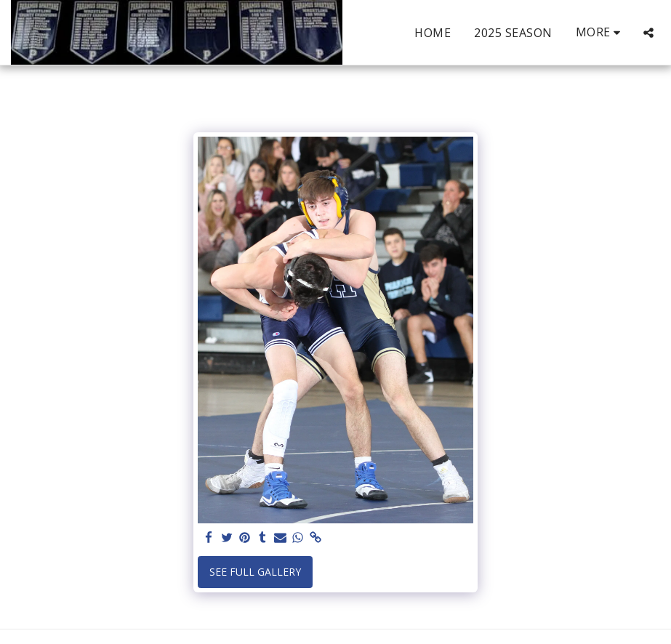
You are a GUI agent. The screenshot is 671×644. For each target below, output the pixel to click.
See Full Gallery (255, 572)
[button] (648, 33)
